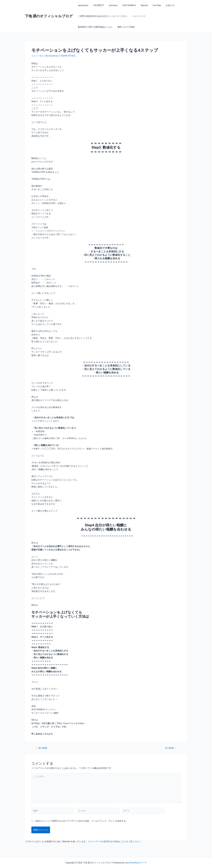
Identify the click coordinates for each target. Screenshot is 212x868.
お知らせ (167, 5)
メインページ (138, 16)
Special (142, 5)
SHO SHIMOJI (127, 5)
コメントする (38, 56)
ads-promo (83, 5)
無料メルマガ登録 (86, 27)
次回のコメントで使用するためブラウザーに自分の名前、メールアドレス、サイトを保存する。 (82, 823)
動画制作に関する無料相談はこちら (166, 16)
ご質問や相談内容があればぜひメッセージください (102, 16)
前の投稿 (42, 748)
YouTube (154, 5)
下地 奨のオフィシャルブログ (49, 16)
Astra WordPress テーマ (136, 863)
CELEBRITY (98, 5)
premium (112, 5)
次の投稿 (170, 748)
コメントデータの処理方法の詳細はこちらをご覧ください (116, 843)
